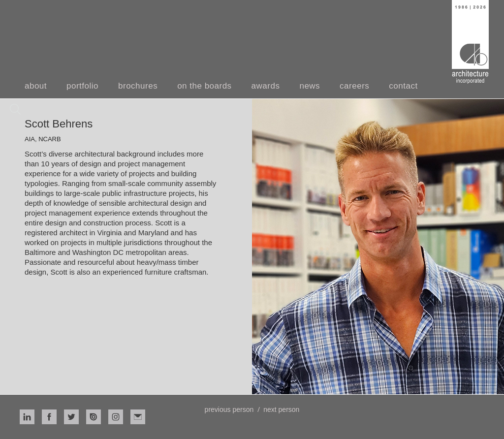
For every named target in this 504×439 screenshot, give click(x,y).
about (36, 86)
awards (266, 86)
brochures (138, 86)
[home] (470, 42)
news (310, 86)
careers (354, 86)
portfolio (82, 86)
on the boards (204, 86)
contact (403, 86)
